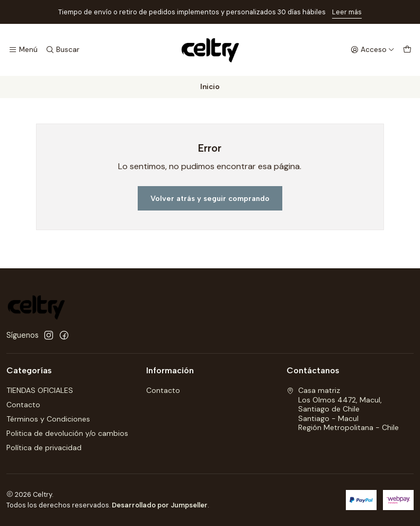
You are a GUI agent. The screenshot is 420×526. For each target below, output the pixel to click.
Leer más (347, 12)
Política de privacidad (44, 448)
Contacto (23, 405)
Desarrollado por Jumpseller (160, 505)
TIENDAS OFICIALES (40, 390)
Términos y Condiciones (48, 419)
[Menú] (23, 50)
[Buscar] (62, 50)
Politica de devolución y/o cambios (67, 433)
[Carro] (407, 50)
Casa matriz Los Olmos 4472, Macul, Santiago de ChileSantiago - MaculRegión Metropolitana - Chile (343, 409)
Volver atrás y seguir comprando (210, 198)
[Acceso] (373, 50)
